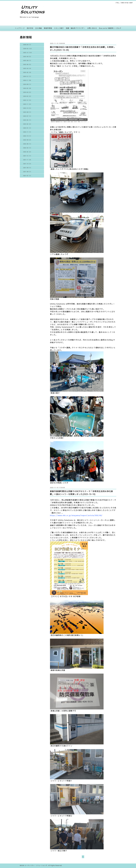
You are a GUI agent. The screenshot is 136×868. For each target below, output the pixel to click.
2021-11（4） (27, 160)
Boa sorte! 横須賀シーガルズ (110, 28)
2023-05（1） (27, 120)
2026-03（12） (28, 49)
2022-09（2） (27, 140)
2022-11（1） (27, 132)
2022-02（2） (27, 152)
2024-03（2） (27, 96)
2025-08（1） (27, 60)
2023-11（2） (27, 104)
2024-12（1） (27, 76)
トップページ (20, 28)
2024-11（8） (27, 80)
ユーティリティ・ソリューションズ (36, 865)
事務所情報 (48, 28)
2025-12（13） (28, 53)
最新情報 (30, 28)
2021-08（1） (27, 172)
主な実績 (39, 28)
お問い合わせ (92, 28)
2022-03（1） (27, 148)
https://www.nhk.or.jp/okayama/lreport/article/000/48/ (76, 515)
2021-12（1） (27, 156)
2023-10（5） (27, 108)
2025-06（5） (27, 64)
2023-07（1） (27, 116)
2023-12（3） (27, 100)
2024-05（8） (27, 88)
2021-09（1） (27, 168)
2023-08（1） (27, 112)
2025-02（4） (27, 72)
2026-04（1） (27, 45)
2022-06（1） (27, 144)
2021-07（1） (27, 176)
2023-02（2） (27, 124)
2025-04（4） (27, 68)
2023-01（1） (27, 128)
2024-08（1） (27, 84)
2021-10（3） (27, 164)
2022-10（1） (27, 136)
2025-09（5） (27, 56)
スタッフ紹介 (59, 28)
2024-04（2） (27, 92)
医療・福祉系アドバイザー (75, 28)
